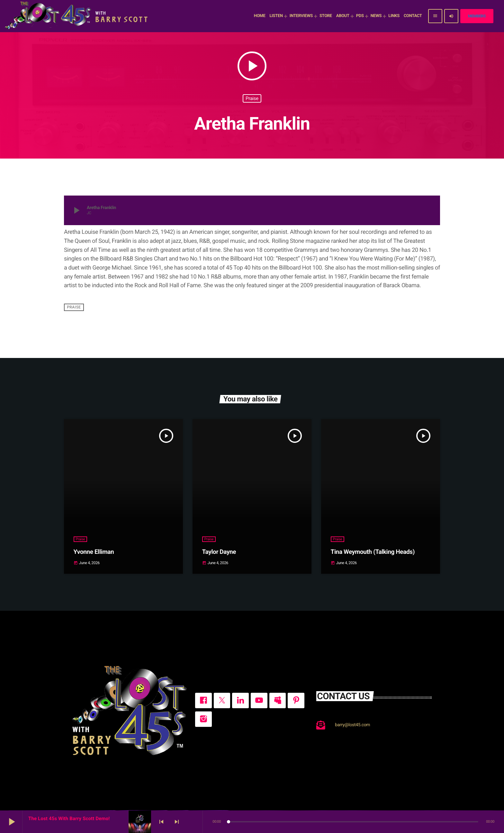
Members (477, 16)
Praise (252, 98)
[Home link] (77, 16)
